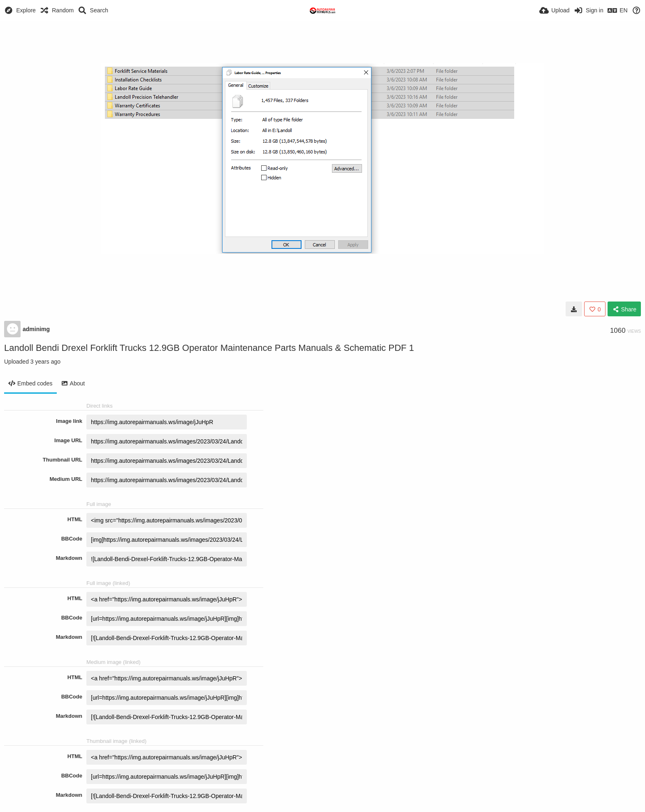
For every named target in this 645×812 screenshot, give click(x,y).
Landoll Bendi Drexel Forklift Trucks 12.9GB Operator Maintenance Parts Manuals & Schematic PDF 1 (209, 348)
